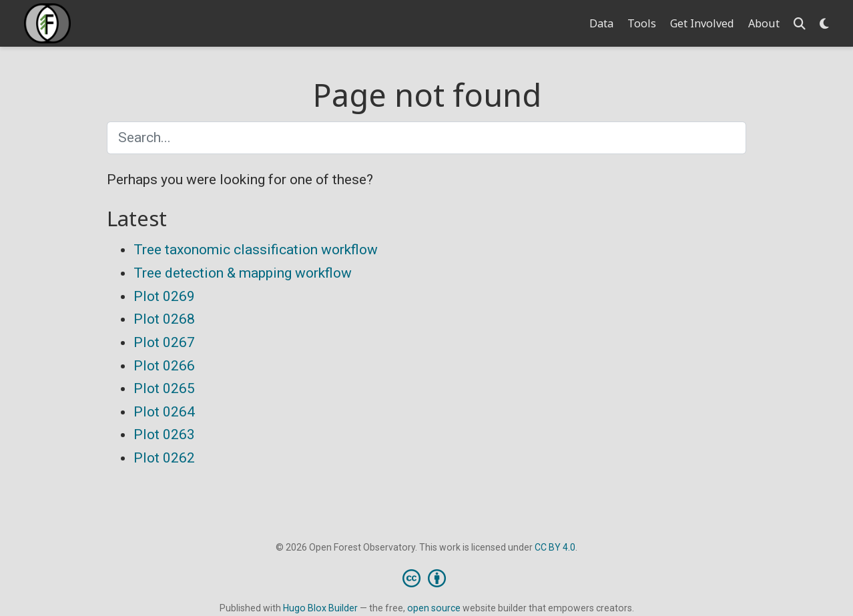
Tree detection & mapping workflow (243, 273)
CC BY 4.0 (555, 547)
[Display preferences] (824, 24)
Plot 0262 (164, 458)
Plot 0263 (164, 434)
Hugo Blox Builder (320, 608)
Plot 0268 (164, 319)
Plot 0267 (164, 342)
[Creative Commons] (427, 578)
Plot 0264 (164, 412)
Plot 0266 (164, 366)
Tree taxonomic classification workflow (256, 250)
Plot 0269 (164, 296)
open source (434, 608)
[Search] (800, 24)
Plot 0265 (164, 388)
